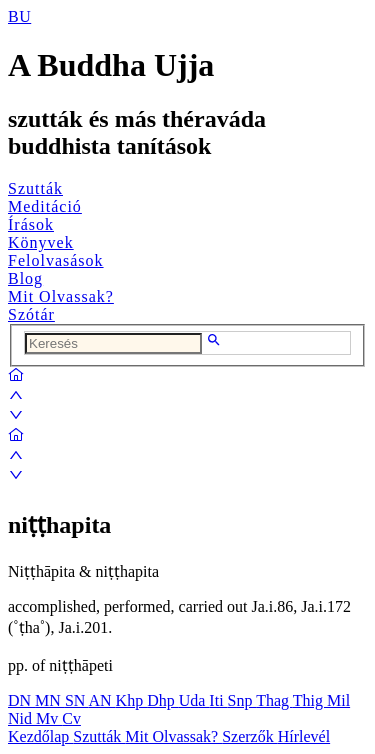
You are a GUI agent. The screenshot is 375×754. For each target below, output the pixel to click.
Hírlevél (304, 736)
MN (50, 700)
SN (77, 700)
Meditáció (45, 206)
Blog (25, 278)
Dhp (163, 700)
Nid (22, 718)
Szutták (35, 188)
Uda (194, 700)
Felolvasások (56, 260)
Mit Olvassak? (61, 296)
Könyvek (41, 242)
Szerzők (250, 736)
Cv (71, 718)
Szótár (31, 314)
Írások (31, 224)
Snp (242, 700)
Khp (132, 700)
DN (21, 700)
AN (101, 700)
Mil (338, 700)
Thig (310, 700)
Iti (218, 700)
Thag (274, 700)
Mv (49, 718)
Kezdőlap (40, 736)
